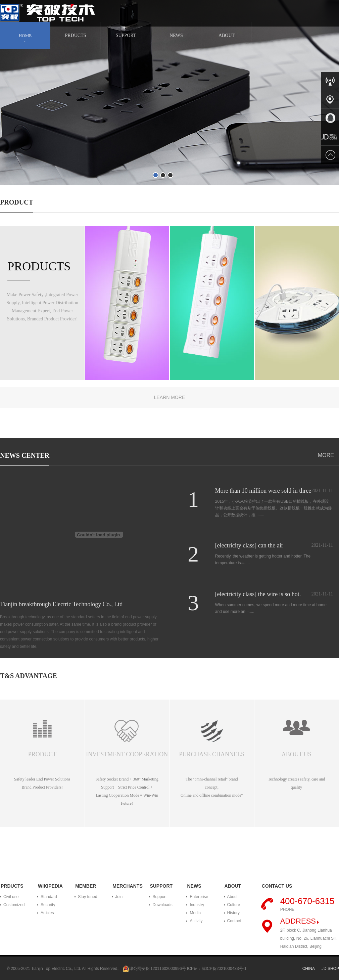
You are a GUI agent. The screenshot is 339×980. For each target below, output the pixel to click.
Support (159, 897)
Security (48, 905)
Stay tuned (87, 897)
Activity (196, 921)
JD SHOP (330, 969)
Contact (234, 921)
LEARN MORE (170, 397)
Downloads (162, 905)
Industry (197, 905)
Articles (47, 913)
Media (195, 913)
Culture (234, 905)
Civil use (11, 897)
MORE (326, 455)
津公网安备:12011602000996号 (158, 969)
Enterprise (199, 897)
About (232, 897)
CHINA (309, 969)
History (233, 913)
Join (119, 897)
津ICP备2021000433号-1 (224, 969)
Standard (49, 897)
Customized (14, 905)
